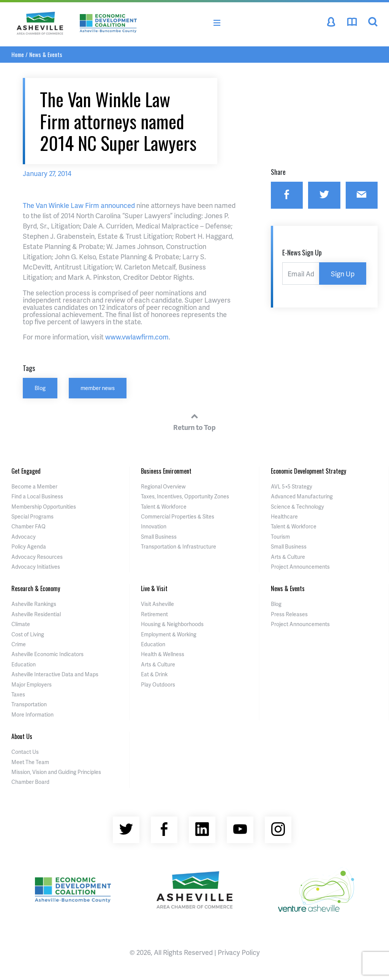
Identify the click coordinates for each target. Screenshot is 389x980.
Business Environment (166, 471)
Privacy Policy (239, 952)
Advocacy (24, 537)
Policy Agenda (29, 546)
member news (98, 388)
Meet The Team (30, 762)
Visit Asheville (157, 604)
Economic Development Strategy (308, 471)
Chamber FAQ (28, 526)
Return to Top (194, 421)
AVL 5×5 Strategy (292, 486)
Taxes (18, 694)
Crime (19, 644)
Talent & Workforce (164, 507)
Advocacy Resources (37, 557)
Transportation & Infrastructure (179, 546)
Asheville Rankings (34, 604)
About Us (22, 736)
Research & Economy (36, 588)
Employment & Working (169, 634)
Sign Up (343, 274)
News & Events (46, 54)
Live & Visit (154, 588)
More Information (32, 714)
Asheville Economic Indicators (47, 654)
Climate (21, 624)
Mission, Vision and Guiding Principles (56, 772)
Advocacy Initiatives (36, 567)
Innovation (154, 526)
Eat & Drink (154, 674)
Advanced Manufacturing (302, 496)
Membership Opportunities (44, 507)
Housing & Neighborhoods (172, 624)
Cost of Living (28, 634)
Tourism (280, 537)
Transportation (29, 704)
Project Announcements (300, 567)
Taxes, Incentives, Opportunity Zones (185, 496)
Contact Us (25, 752)
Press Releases (289, 614)
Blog (40, 388)
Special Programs (32, 516)
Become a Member (34, 486)
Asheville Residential (36, 614)
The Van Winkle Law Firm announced (79, 205)
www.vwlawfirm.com (137, 337)
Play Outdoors (158, 684)
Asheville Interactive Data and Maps (55, 674)
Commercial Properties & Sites (178, 516)
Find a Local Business (37, 496)
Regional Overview (163, 486)
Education (24, 664)
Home (18, 54)
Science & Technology (297, 507)
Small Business (159, 537)
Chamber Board (30, 782)
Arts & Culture (288, 557)
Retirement (154, 614)
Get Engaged (26, 471)
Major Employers (32, 684)
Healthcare (284, 516)
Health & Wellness (163, 654)
